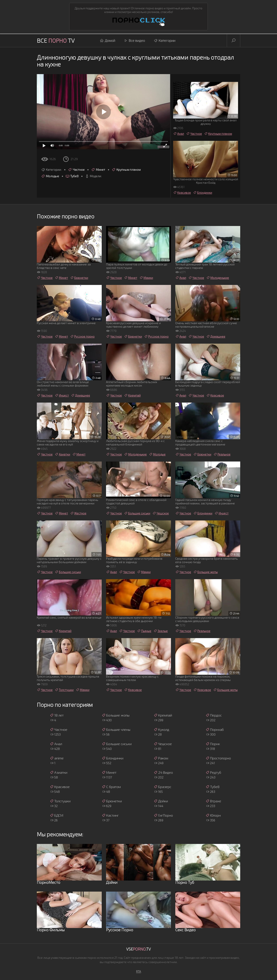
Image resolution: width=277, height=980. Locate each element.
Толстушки (64, 690)
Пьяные (144, 631)
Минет (98, 170)
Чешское (161, 513)
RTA (139, 971)
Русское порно (82, 336)
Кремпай (132, 395)
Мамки (146, 278)
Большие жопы (205, 572)
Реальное (222, 454)
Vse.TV (138, 949)
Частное (76, 170)
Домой (107, 41)
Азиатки (62, 454)
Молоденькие (218, 278)
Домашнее (216, 336)
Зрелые (161, 631)
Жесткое (78, 513)
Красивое (182, 193)
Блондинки (203, 193)
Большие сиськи (137, 513)
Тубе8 (72, 176)
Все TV (56, 40)
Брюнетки (79, 278)
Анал (179, 134)
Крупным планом (126, 170)
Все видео (134, 41)
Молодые (50, 176)
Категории (164, 41)
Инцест (62, 395)
